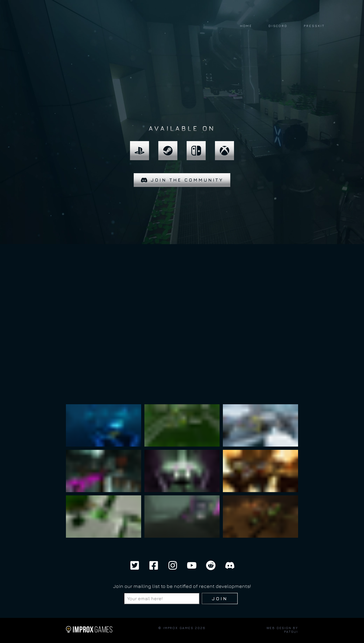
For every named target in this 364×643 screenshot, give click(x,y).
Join (220, 598)
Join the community (182, 180)
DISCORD (278, 26)
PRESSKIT (314, 26)
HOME (246, 26)
